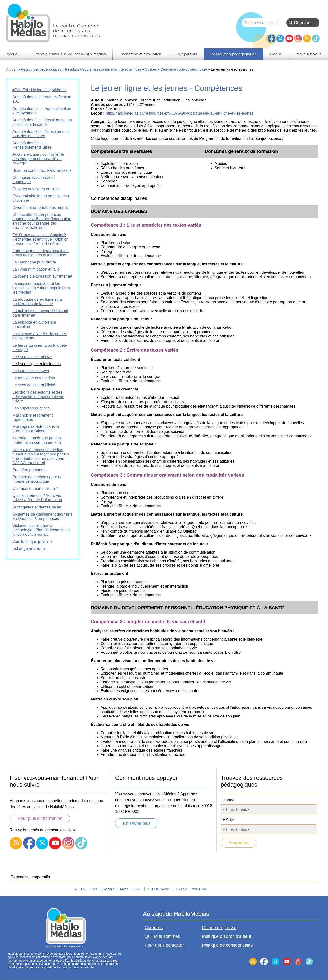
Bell (94, 889)
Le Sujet (228, 820)
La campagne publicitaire (34, 262)
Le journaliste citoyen (31, 371)
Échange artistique (29, 549)
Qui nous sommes (162, 936)
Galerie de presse (219, 928)
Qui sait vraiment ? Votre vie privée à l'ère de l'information (37, 498)
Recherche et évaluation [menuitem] (140, 54)
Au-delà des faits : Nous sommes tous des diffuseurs (41, 134)
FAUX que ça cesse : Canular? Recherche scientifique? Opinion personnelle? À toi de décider (40, 239)
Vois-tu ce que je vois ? (33, 541)
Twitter (280, 38)
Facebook (272, 36)
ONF (138, 889)
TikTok (316, 38)
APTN (80, 889)
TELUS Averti (159, 889)
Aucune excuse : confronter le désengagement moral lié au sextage (38, 159)
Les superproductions (31, 408)
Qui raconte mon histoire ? (35, 488)
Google (109, 889)
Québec (151, 69)
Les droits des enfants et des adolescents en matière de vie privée (38, 397)
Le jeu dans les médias (32, 357)
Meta (124, 889)
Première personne (29, 470)
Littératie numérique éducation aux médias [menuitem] (69, 54)
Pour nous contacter (164, 945)
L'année (227, 800)
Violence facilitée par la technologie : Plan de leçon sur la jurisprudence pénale (41, 530)
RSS (307, 38)
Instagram (298, 38)
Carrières (154, 928)
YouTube (289, 38)
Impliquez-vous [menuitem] (308, 54)
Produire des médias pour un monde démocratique (37, 479)
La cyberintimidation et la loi (36, 269)
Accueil (12, 69)
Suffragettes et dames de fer (37, 507)
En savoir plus (137, 823)
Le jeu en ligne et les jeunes (37, 364)
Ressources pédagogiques (41, 69)
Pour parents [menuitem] (186, 54)
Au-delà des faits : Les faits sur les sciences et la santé (42, 122)
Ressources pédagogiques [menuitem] (233, 54)
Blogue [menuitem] (276, 54)
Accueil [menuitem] (13, 54)
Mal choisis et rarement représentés (33, 417)
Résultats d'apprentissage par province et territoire (103, 69)
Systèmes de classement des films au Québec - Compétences (42, 516)
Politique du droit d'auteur (227, 936)
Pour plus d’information (40, 818)
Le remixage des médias (34, 378)
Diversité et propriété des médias (41, 207)
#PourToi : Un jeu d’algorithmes (39, 90)
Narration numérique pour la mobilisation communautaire (37, 440)
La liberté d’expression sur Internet (42, 276)
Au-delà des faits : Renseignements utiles (32, 145)
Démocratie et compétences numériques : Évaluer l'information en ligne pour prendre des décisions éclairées (42, 221)
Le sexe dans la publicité (34, 385)
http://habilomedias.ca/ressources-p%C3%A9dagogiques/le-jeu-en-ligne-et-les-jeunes (180, 113)
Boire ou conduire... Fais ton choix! (42, 170)
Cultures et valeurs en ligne (36, 189)
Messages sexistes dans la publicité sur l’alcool (36, 429)
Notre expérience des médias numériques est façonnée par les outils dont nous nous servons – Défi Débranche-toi (41, 456)
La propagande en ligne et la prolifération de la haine (37, 302)
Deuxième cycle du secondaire (184, 69)
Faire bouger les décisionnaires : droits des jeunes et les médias (41, 253)
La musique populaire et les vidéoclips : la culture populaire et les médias (41, 288)
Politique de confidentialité (227, 945)
